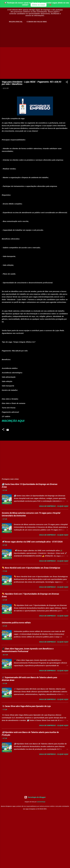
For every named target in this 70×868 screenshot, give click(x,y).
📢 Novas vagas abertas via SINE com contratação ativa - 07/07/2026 (32, 542)
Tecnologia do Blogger (35, 797)
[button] (67, 82)
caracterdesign (41, 802)
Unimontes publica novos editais (16, 623)
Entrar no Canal (39, 5)
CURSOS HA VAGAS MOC (37, 22)
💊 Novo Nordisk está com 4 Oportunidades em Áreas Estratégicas (31, 568)
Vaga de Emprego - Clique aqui (54, 506)
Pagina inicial (16, 22)
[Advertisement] (28, 35)
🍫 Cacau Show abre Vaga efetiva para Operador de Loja (26, 706)
